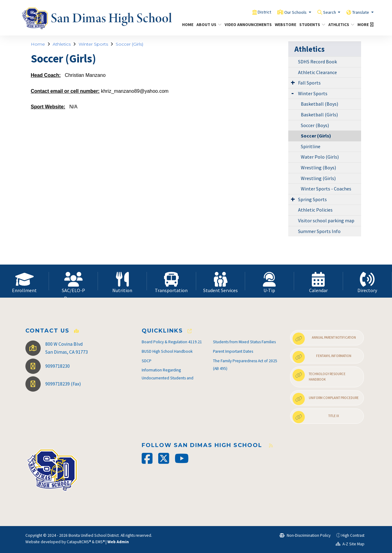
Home (187, 24)
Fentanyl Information (322, 357)
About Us (208, 24)
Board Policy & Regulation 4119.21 (172, 342)
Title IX (316, 417)
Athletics (340, 24)
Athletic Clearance (317, 72)
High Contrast (353, 535)
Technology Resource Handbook (319, 375)
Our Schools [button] (284, 12)
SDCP (147, 361)
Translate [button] (358, 12)
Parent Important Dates (233, 351)
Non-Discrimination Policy (305, 535)
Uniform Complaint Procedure (326, 399)
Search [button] (323, 12)
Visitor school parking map (326, 220)
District (249, 12)
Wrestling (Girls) (318, 178)
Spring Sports (312, 199)
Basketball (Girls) (319, 115)
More (365, 24)
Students (311, 24)
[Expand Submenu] (293, 82)
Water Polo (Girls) (320, 157)
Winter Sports (93, 44)
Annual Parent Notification (324, 339)
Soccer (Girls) (129, 44)
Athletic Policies (315, 210)
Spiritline (311, 146)
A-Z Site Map (350, 544)
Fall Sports (309, 83)
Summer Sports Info (319, 231)
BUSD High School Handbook (167, 351)
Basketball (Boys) (319, 104)
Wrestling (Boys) (318, 167)
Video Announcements (246, 24)
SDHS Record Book (317, 62)
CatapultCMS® (79, 542)
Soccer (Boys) (315, 125)
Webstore (284, 24)
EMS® (100, 542)
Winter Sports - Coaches (326, 189)
